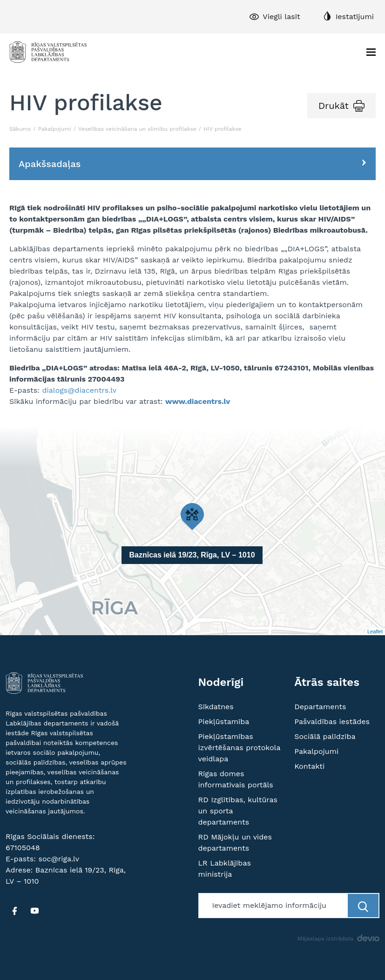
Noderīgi (221, 682)
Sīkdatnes (216, 707)
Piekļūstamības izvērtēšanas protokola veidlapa (240, 748)
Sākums (20, 129)
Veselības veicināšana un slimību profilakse (137, 129)
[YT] (34, 911)
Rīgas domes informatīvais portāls (236, 779)
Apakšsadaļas (50, 164)
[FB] (14, 911)
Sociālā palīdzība (325, 736)
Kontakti (309, 766)
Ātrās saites (327, 682)
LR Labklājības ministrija (225, 869)
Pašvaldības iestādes (332, 722)
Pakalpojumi (55, 129)
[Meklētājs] (274, 906)
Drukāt (334, 106)
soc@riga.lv (59, 859)
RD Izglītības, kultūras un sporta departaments (238, 811)
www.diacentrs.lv (198, 401)
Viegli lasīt (281, 17)
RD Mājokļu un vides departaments (235, 842)
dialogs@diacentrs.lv (79, 390)
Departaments (320, 707)
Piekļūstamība (224, 722)
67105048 (23, 848)
